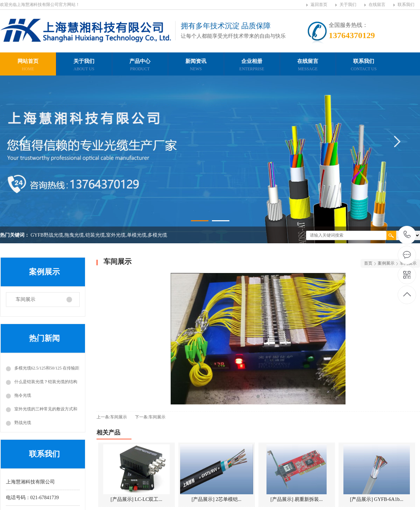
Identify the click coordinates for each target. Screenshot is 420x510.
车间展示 (26, 299)
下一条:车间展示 (150, 417)
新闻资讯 (196, 66)
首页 (368, 263)
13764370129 (407, 235)
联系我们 (406, 5)
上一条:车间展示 (112, 417)
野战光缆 (23, 423)
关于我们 (348, 5)
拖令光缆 (23, 395)
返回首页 (319, 5)
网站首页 (28, 66)
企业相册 (252, 66)
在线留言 (377, 5)
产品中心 (140, 66)
